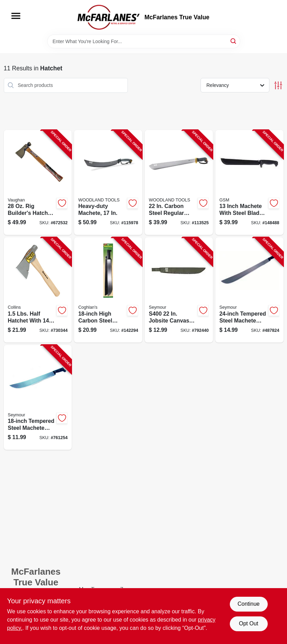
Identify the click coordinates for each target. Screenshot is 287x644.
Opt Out (248, 623)
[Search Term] (144, 41)
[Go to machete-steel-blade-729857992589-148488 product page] (249, 183)
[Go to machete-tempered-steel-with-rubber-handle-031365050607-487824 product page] (249, 290)
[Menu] (16, 16)
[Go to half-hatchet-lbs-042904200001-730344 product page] (38, 290)
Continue (248, 604)
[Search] (234, 41)
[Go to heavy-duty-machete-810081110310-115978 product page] (108, 183)
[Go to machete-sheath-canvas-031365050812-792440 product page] (179, 290)
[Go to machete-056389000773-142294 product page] (108, 290)
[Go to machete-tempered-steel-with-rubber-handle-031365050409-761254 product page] (38, 398)
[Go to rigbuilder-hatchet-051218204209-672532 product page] (38, 183)
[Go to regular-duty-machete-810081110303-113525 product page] (179, 183)
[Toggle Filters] (278, 85)
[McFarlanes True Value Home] (109, 17)
